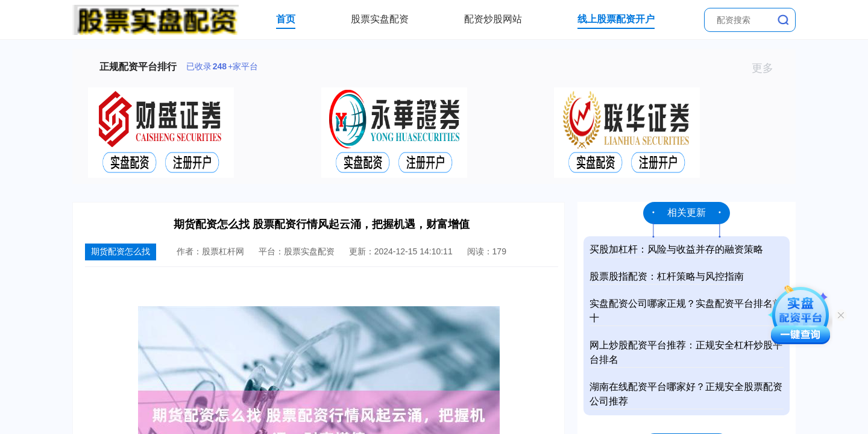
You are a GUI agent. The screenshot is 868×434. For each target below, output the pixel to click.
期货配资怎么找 (121, 251)
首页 (286, 19)
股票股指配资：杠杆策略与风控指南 (667, 276)
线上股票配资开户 (616, 19)
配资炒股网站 (493, 19)
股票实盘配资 (380, 19)
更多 (768, 68)
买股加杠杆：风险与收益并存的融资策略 (676, 249)
